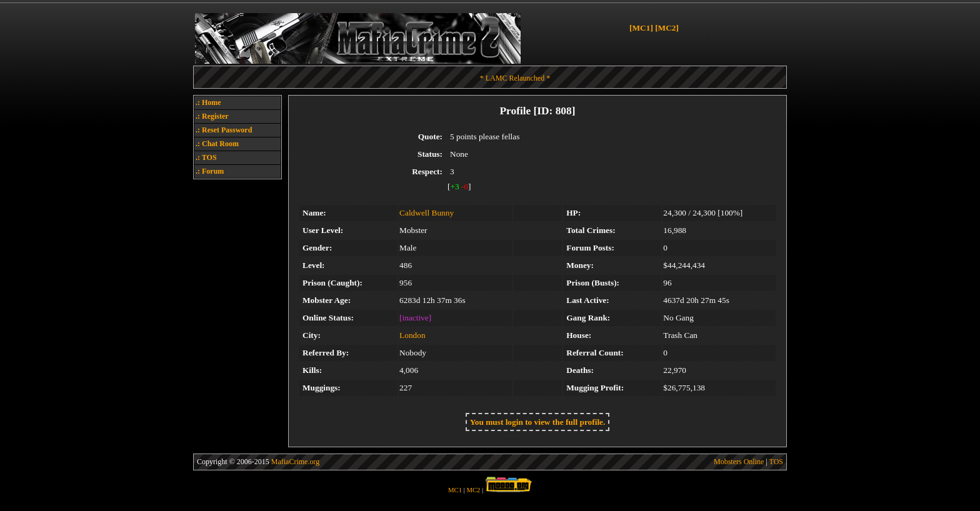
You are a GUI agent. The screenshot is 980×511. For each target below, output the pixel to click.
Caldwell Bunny (427, 213)
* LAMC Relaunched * (515, 78)
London (412, 335)
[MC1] (641, 28)
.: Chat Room (217, 144)
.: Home (208, 102)
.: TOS (206, 157)
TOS (776, 462)
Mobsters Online (739, 462)
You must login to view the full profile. (538, 422)
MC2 (474, 490)
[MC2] (667, 28)
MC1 (455, 490)
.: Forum (210, 171)
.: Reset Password (224, 130)
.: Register (212, 116)
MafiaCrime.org (295, 462)
